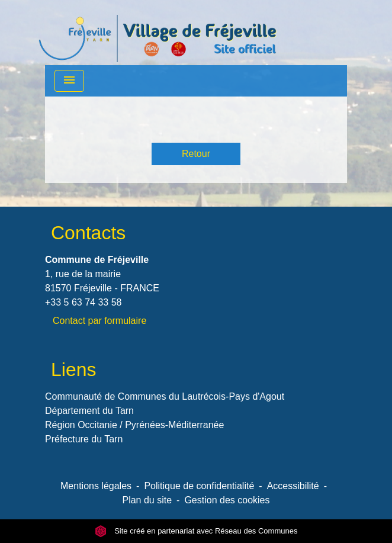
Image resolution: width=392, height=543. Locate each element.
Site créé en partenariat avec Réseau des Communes (196, 531)
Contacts (88, 233)
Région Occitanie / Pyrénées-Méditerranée (134, 425)
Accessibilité (293, 486)
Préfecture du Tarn (84, 439)
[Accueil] (158, 33)
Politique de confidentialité (199, 486)
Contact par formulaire (99, 321)
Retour (196, 154)
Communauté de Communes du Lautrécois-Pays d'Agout (165, 396)
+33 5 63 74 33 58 (83, 302)
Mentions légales (96, 486)
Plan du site (147, 500)
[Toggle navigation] (69, 81)
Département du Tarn (89, 411)
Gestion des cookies (227, 500)
